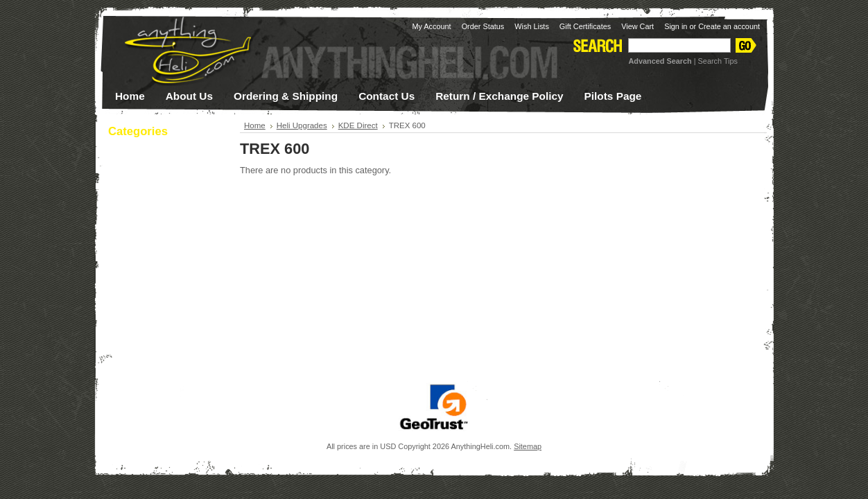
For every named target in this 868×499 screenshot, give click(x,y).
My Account (431, 26)
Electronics (160, 245)
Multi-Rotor (160, 317)
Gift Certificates (585, 26)
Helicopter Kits (160, 263)
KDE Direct (358, 125)
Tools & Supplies (160, 335)
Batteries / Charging (160, 173)
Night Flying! (145, 227)
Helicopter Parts (160, 281)
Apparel (160, 155)
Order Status (483, 26)
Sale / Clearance (153, 353)
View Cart (637, 26)
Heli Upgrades (160, 299)
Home (255, 125)
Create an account (729, 26)
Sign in (676, 26)
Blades (160, 191)
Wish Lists (532, 26)
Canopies (160, 209)
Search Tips (718, 61)
